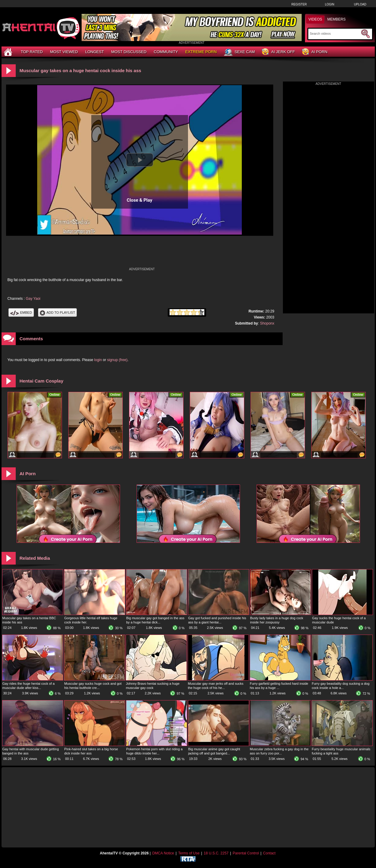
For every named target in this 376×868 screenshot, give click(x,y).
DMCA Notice (163, 853)
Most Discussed (129, 52)
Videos (315, 19)
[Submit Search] (365, 34)
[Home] (9, 52)
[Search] (335, 34)
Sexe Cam (239, 52)
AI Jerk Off (279, 52)
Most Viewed (64, 52)
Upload (360, 4)
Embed (21, 312)
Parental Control (246, 853)
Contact (269, 853)
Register (299, 4)
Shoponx (267, 323)
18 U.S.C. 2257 (216, 853)
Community (166, 52)
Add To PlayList (58, 312)
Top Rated (32, 52)
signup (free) (117, 360)
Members (337, 19)
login (98, 360)
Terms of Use (189, 853)
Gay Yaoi (33, 299)
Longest (95, 52)
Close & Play (139, 200)
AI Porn (315, 52)
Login (330, 4)
